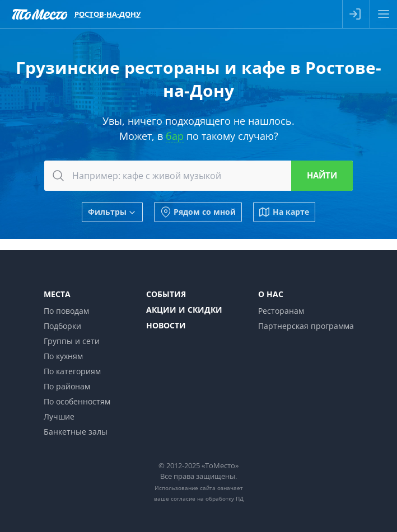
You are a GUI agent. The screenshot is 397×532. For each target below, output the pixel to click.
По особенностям (77, 401)
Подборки (62, 326)
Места (57, 294)
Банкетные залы (76, 432)
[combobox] (198, 176)
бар (175, 136)
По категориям (72, 371)
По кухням (63, 356)
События (166, 294)
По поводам (66, 311)
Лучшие (59, 416)
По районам (67, 386)
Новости (166, 325)
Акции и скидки (184, 310)
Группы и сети (72, 341)
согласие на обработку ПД (207, 498)
